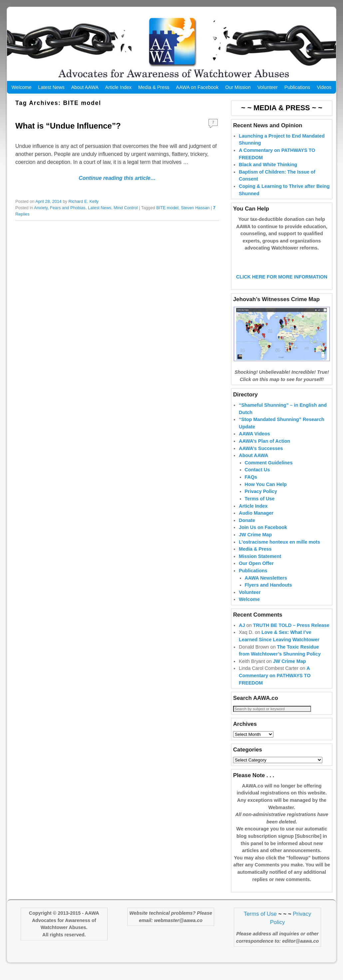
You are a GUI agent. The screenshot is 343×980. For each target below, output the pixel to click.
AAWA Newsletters (266, 589)
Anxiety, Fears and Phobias (60, 208)
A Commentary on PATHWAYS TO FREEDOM (275, 686)
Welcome (22, 87)
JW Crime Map (255, 545)
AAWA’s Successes (261, 459)
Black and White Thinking (268, 165)
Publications (297, 87)
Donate (247, 531)
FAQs (251, 488)
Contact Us (257, 480)
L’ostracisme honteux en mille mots (279, 553)
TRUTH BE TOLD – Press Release (291, 636)
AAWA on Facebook (197, 87)
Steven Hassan (195, 208)
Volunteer (268, 87)
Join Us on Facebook (263, 538)
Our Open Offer (256, 574)
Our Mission (238, 87)
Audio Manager (256, 524)
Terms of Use (260, 509)
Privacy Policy (261, 502)
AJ (242, 636)
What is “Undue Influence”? (68, 126)
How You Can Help (266, 495)
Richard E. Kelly (84, 201)
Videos (324, 87)
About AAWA (85, 87)
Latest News (51, 87)
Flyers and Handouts (268, 596)
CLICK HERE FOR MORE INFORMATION (282, 287)
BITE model (167, 208)
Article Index (118, 87)
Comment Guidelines (269, 473)
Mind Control (126, 208)
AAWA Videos (254, 444)
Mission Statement (260, 567)
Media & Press (154, 87)
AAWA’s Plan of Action (264, 452)
